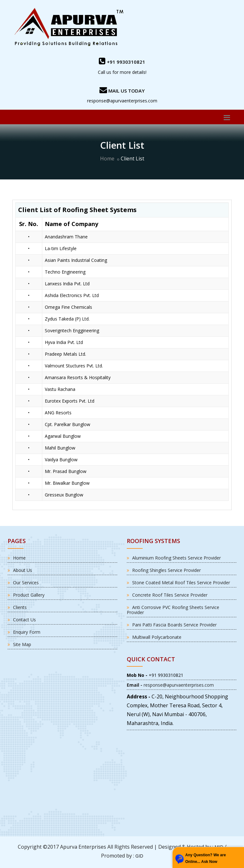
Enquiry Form (27, 632)
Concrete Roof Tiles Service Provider (170, 595)
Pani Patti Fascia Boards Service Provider (174, 625)
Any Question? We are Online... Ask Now (206, 858)
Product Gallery (29, 595)
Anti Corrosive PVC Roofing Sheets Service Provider (173, 610)
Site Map (22, 644)
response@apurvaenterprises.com (122, 101)
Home (107, 159)
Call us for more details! (122, 72)
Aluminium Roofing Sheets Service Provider (176, 558)
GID (139, 856)
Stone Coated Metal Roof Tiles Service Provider (181, 583)
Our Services (26, 583)
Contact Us (24, 620)
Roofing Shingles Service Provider (166, 570)
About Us (23, 570)
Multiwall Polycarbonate (157, 637)
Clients (20, 607)
